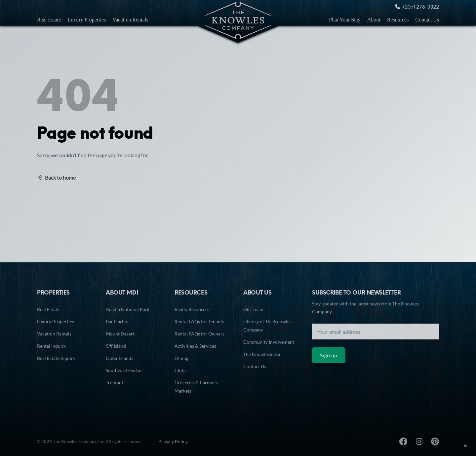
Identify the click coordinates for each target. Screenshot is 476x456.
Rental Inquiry (52, 346)
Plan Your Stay (345, 20)
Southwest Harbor (125, 370)
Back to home (56, 178)
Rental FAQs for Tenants (199, 321)
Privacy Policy (173, 441)
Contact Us (427, 20)
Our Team (253, 309)
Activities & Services (195, 346)
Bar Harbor (118, 321)
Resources (398, 20)
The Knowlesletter (262, 354)
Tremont (115, 383)
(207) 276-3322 (417, 6)
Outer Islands (119, 358)
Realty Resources (192, 309)
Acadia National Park (128, 309)
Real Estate (49, 20)
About (374, 20)
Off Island (116, 346)
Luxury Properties (87, 20)
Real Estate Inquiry (56, 358)
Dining (181, 358)
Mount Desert (120, 334)
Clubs (180, 370)
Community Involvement (269, 342)
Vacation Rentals (130, 20)
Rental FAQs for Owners (199, 334)
